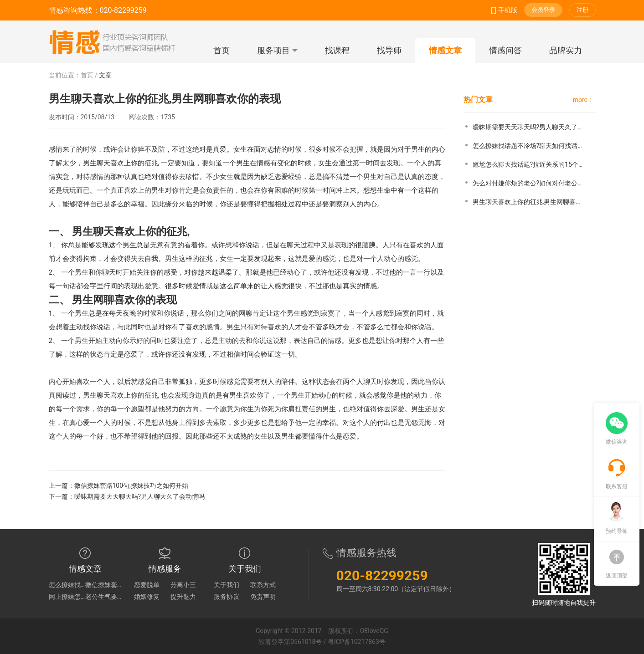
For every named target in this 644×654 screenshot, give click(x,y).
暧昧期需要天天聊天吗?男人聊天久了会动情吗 (140, 496)
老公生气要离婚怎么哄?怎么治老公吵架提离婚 (103, 597)
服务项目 (277, 50)
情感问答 (505, 50)
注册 (582, 10)
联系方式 (263, 585)
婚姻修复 (147, 597)
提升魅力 (183, 597)
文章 (105, 75)
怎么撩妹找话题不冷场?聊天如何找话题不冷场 (67, 585)
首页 (222, 50)
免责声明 (263, 597)
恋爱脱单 (147, 585)
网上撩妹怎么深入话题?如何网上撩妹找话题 (67, 597)
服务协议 (227, 597)
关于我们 (227, 585)
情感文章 (445, 50)
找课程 (337, 50)
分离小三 (183, 585)
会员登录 (543, 10)
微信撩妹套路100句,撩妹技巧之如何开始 (131, 485)
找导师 (389, 50)
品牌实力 (566, 50)
